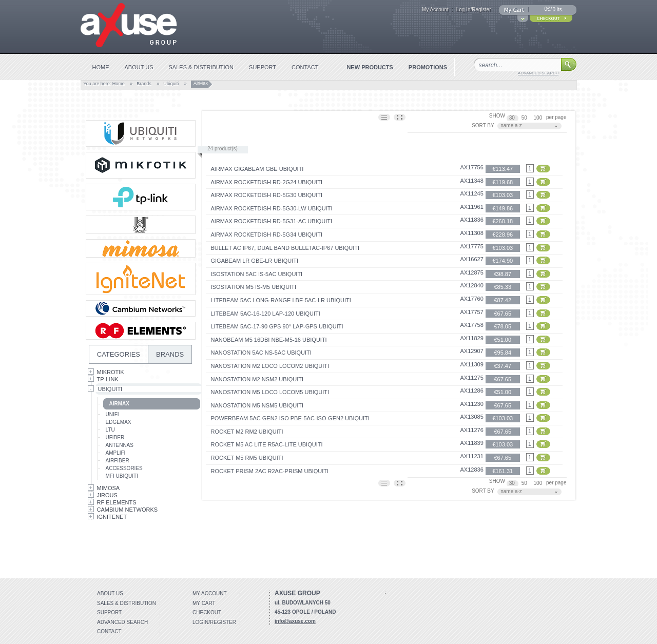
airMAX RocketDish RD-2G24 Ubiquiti (267, 182)
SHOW (497, 116)
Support (109, 612)
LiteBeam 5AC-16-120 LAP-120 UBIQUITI (266, 314)
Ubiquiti (171, 84)
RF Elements (117, 502)
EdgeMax (119, 422)
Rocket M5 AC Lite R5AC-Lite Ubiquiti (267, 444)
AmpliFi (116, 453)
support (263, 67)
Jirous (107, 495)
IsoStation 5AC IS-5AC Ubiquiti (257, 274)
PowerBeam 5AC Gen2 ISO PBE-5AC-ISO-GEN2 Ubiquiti (290, 418)
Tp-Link (108, 379)
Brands (144, 84)
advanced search (538, 73)
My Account (435, 9)
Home (119, 84)
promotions (428, 67)
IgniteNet (112, 517)
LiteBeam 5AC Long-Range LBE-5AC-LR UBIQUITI (281, 300)
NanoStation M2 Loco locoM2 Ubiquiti (270, 366)
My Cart (204, 603)
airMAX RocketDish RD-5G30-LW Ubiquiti (272, 208)
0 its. (558, 9)
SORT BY (483, 125)
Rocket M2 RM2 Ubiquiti (247, 432)
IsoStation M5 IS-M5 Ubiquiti (254, 287)
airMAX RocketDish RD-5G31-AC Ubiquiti (272, 221)
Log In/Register (474, 9)
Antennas (120, 445)
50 (525, 118)
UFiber (115, 437)
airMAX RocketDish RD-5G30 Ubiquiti (267, 195)
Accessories (124, 468)
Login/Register (214, 622)
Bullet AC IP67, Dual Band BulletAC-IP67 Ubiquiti (285, 248)
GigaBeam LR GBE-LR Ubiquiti (255, 261)
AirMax (119, 404)
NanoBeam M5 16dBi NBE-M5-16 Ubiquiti (269, 340)
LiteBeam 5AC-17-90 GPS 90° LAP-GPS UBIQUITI (277, 326)
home (101, 67)
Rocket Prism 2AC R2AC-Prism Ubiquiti (270, 471)
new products (370, 67)
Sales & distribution (127, 603)
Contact (109, 631)
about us (139, 67)
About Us (110, 593)
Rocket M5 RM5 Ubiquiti (247, 458)
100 (539, 118)
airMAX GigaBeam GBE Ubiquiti (257, 169)
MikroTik (111, 372)
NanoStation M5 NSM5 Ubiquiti (257, 405)
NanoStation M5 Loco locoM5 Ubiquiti (270, 392)
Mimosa (109, 488)
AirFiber (118, 461)
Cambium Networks (128, 510)
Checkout (207, 612)
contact (305, 67)
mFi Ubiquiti (122, 476)
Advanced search (122, 622)
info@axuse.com (295, 621)
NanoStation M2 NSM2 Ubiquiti (257, 379)
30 (513, 118)
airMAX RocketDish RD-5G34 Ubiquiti (267, 235)
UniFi (112, 414)
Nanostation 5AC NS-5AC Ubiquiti (261, 353)
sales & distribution (201, 67)
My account (210, 593)
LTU (110, 430)
